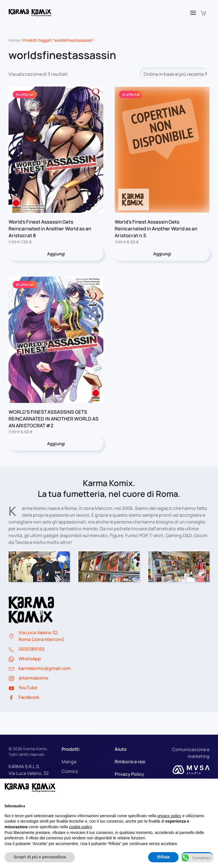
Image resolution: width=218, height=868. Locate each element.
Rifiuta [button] (163, 857)
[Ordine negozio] (174, 74)
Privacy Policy (129, 774)
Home (14, 40)
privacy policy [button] (169, 816)
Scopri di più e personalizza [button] (40, 857)
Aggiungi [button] (56, 254)
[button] (193, 13)
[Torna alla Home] (30, 13)
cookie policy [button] (80, 827)
